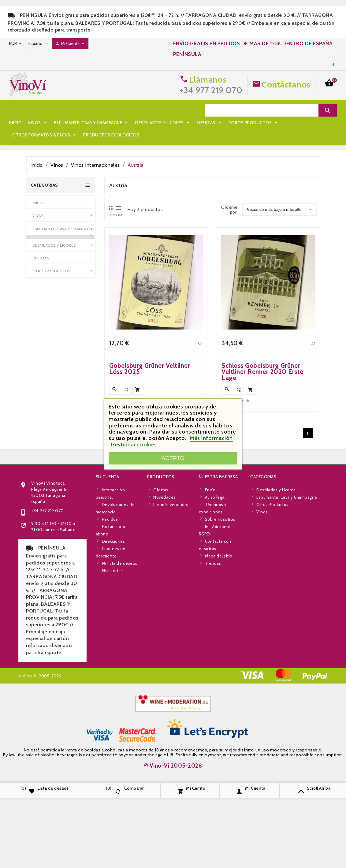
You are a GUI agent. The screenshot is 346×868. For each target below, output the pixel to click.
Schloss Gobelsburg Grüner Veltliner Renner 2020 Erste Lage (262, 481)
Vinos (38, 110)
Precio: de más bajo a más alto (279, 210)
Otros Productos (69, 123)
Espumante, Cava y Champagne (92, 110)
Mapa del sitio (219, 667)
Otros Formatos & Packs (133, 123)
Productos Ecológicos (40, 135)
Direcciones (113, 653)
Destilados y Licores (163, 110)
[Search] (262, 110)
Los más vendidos (171, 616)
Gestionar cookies (134, 445)
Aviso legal (215, 609)
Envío (210, 601)
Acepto (173, 458)
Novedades (164, 609)
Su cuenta (108, 588)
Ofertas (25, 123)
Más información (211, 438)
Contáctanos (286, 84)
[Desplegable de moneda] (16, 44)
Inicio (15, 110)
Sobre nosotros (220, 631)
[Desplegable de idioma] (39, 44)
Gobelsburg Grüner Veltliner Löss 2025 (150, 478)
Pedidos (110, 631)
